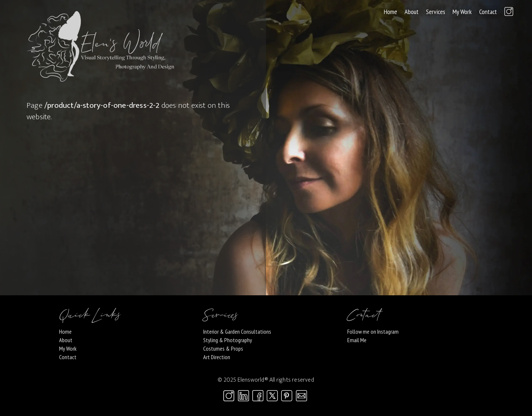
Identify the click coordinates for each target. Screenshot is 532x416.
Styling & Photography (228, 340)
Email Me (357, 340)
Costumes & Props (223, 348)
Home (391, 12)
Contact (488, 12)
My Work (462, 12)
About (412, 12)
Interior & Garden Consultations (237, 331)
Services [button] (436, 12)
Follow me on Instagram (373, 331)
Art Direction (217, 357)
